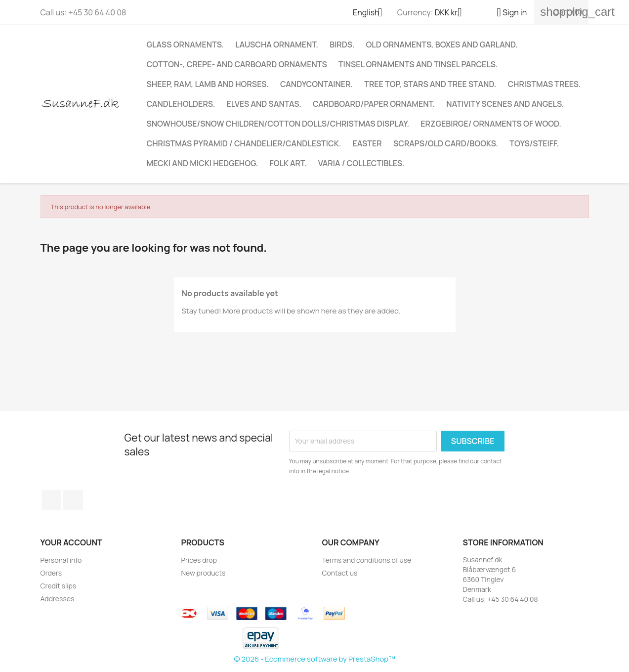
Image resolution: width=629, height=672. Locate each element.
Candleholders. (181, 104)
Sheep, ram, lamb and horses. (208, 84)
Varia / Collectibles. (361, 163)
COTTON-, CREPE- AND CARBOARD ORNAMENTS (237, 64)
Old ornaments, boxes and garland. (442, 45)
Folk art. (288, 163)
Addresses (58, 599)
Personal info (61, 560)
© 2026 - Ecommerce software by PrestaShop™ (314, 659)
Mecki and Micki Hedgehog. (203, 163)
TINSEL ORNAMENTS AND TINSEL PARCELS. (418, 64)
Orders (51, 573)
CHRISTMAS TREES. (544, 84)
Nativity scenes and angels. (505, 104)
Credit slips (59, 586)
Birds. (342, 45)
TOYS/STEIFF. (534, 143)
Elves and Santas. (264, 104)
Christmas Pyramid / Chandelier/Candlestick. (244, 143)
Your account (71, 542)
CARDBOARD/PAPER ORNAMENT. (374, 104)
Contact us (340, 573)
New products (204, 573)
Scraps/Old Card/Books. (446, 143)
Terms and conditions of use (367, 560)
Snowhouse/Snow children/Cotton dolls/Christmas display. (278, 124)
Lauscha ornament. (277, 45)
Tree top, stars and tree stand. (430, 84)
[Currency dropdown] (452, 13)
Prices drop (199, 560)
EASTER (367, 143)
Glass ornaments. (186, 45)
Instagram (73, 500)
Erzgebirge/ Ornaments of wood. (491, 124)
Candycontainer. (316, 84)
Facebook (51, 500)
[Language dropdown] (371, 13)
